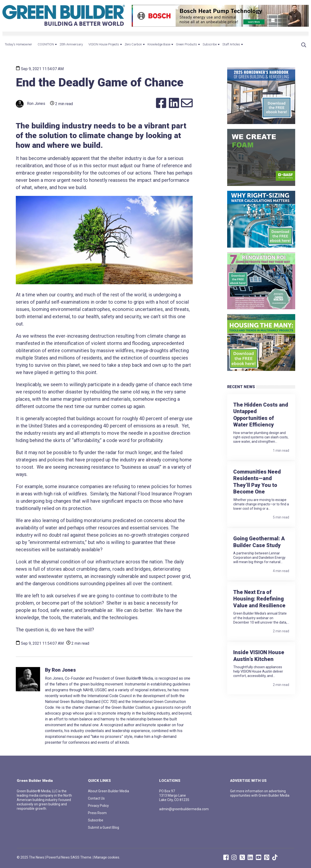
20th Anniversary (71, 44)
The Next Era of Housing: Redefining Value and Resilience (259, 599)
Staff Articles (231, 44)
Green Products (186, 44)
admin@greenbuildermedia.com (184, 809)
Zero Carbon (133, 44)
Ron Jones (30, 104)
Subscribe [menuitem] (96, 820)
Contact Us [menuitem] (96, 798)
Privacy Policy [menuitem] (98, 806)
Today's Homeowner (18, 44)
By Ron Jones (60, 670)
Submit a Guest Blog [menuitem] (104, 827)
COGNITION (46, 44)
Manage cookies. (107, 857)
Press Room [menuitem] (97, 813)
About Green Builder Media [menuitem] (108, 791)
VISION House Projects (104, 44)
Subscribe (210, 44)
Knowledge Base (159, 44)
